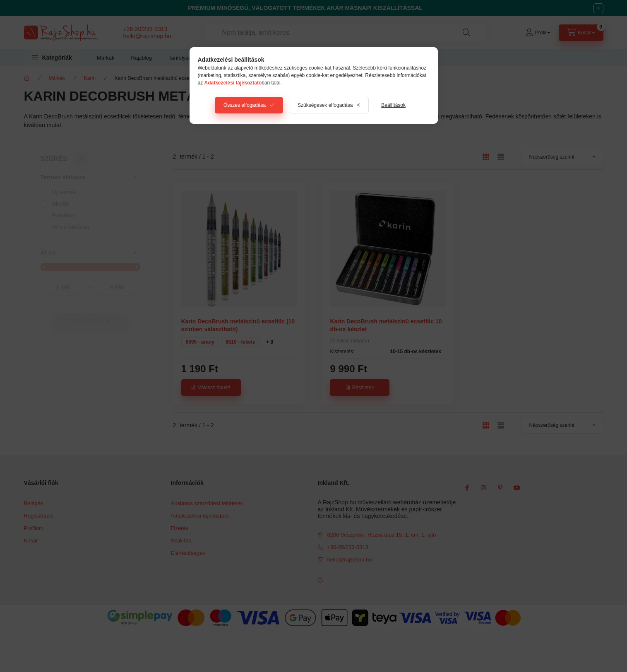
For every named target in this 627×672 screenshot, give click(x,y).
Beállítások (393, 105)
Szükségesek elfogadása (325, 105)
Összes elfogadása (245, 105)
